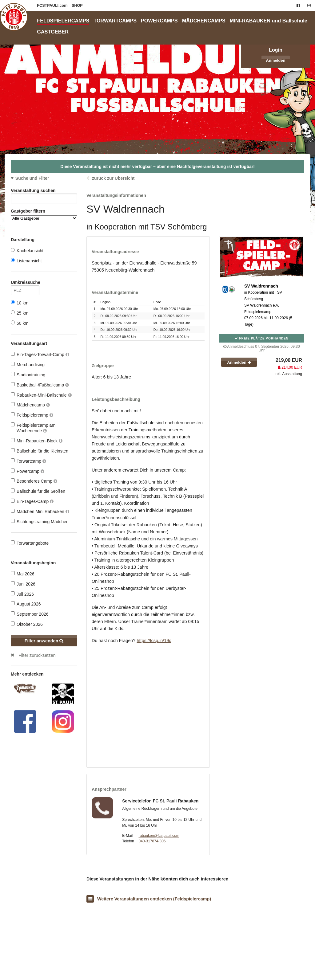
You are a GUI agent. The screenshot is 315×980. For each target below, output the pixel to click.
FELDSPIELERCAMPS (63, 21)
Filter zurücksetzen (37, 655)
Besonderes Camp (34, 481)
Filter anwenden (44, 641)
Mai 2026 (23, 574)
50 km (20, 323)
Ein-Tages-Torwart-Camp (40, 354)
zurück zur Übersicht (113, 178)
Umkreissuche (25, 283)
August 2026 (26, 604)
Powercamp (28, 471)
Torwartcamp (28, 461)
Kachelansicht (27, 251)
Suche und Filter (32, 178)
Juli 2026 (22, 594)
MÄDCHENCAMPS (204, 21)
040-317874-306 (152, 841)
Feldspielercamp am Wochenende (33, 428)
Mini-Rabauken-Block (37, 441)
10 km (20, 303)
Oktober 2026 (27, 624)
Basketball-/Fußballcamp (40, 385)
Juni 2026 (23, 584)
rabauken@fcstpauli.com (159, 836)
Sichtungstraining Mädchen (40, 521)
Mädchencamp (30, 405)
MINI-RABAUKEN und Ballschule (269, 21)
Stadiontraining (28, 375)
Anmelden (276, 60)
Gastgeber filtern (44, 215)
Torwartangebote (30, 543)
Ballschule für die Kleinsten (40, 451)
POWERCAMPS (159, 21)
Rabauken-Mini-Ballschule (41, 395)
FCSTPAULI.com (53, 6)
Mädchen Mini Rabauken (40, 511)
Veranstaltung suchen (44, 192)
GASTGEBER (53, 32)
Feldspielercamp (32, 415)
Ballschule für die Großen (38, 491)
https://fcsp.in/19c (154, 641)
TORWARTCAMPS (115, 21)
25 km (20, 313)
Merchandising (28, 365)
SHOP (77, 6)
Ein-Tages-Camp (32, 501)
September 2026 (30, 614)
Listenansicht (26, 261)
